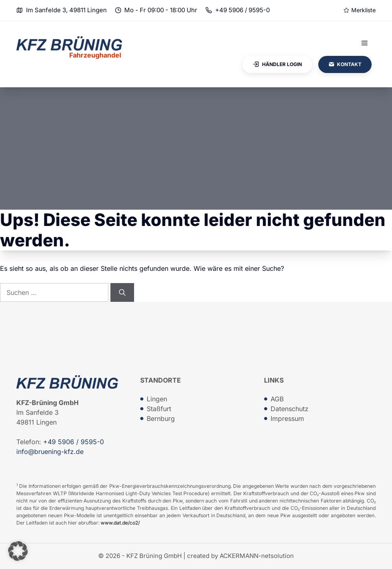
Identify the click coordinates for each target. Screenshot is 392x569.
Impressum (287, 418)
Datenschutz (290, 409)
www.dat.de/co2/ (120, 523)
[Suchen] (122, 292)
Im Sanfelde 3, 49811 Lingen (66, 10)
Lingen (157, 399)
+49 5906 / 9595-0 (242, 10)
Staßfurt (159, 409)
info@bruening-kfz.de (50, 452)
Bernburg (161, 418)
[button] (18, 551)
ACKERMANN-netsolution (257, 556)
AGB (277, 399)
